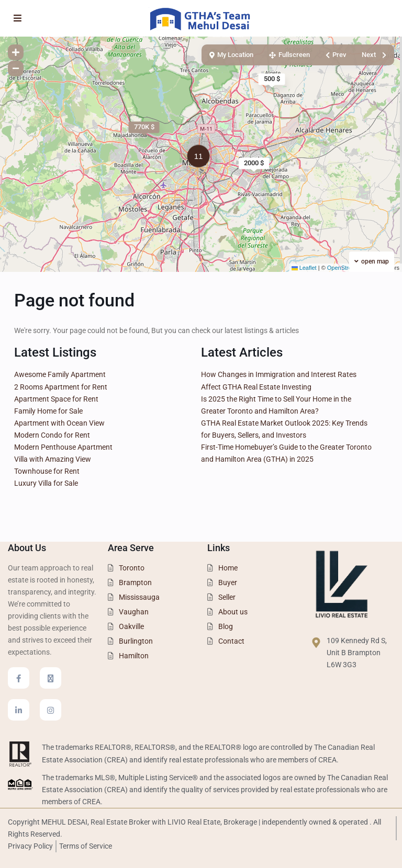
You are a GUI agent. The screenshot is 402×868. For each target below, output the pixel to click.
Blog (226, 626)
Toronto (132, 568)
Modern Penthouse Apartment (63, 447)
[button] (201, 158)
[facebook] (19, 678)
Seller (227, 597)
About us (233, 612)
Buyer (228, 583)
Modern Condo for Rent (52, 435)
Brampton (135, 583)
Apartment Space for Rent (56, 399)
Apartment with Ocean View (59, 423)
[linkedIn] (19, 710)
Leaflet (304, 268)
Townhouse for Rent (47, 471)
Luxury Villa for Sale (46, 483)
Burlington (136, 641)
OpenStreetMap (348, 268)
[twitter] (51, 678)
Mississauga (139, 597)
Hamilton (134, 656)
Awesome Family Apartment (60, 374)
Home (228, 568)
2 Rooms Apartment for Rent (61, 387)
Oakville (131, 626)
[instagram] (51, 710)
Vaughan (134, 612)
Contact (231, 641)
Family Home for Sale (48, 411)
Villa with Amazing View (53, 459)
